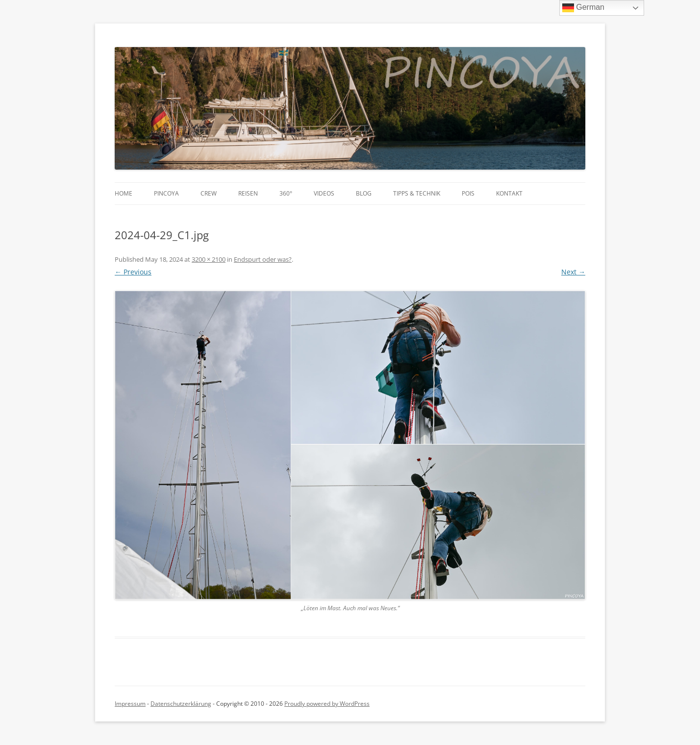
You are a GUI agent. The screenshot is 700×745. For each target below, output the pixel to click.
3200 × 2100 (209, 259)
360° (286, 193)
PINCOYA (166, 193)
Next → (573, 272)
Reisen (248, 193)
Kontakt (509, 193)
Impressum (130, 704)
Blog (364, 193)
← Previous (133, 272)
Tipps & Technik (417, 193)
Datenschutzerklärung (181, 704)
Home (124, 193)
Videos (324, 193)
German (583, 8)
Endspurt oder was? (263, 259)
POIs (468, 193)
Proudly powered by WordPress (327, 704)
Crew (209, 193)
